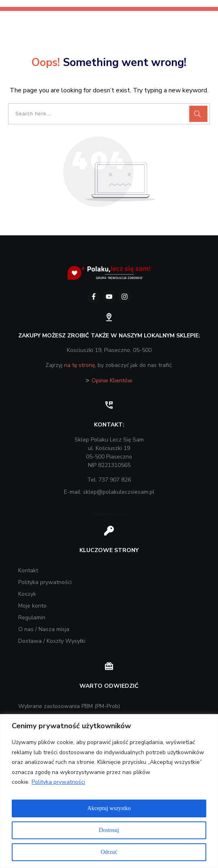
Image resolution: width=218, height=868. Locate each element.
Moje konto (32, 606)
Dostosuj (109, 830)
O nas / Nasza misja (44, 629)
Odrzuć (109, 852)
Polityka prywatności (58, 782)
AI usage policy (109, 514)
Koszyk (27, 594)
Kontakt (28, 570)
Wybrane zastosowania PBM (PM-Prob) (69, 706)
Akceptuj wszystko (109, 808)
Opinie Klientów (112, 381)
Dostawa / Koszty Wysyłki (52, 641)
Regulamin (32, 617)
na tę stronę (79, 365)
